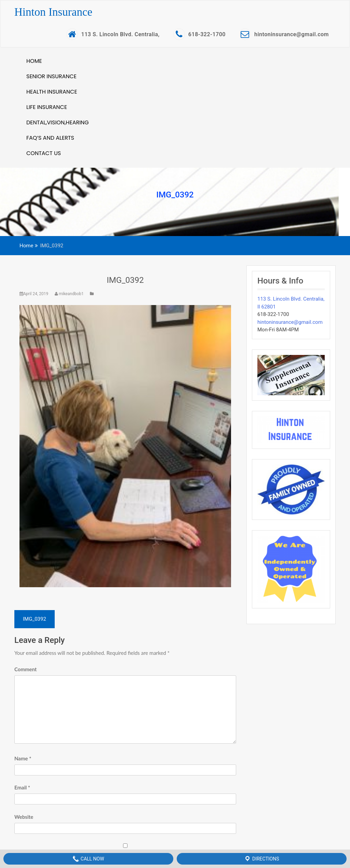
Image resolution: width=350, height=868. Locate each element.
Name (23, 758)
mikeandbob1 (70, 294)
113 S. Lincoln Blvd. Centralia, (113, 34)
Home (34, 61)
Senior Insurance (51, 76)
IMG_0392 (125, 280)
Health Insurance (52, 92)
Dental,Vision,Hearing (58, 122)
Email (22, 787)
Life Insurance (47, 107)
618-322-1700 (199, 34)
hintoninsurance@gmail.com (284, 34)
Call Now (88, 859)
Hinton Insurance (53, 12)
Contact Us (44, 153)
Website (24, 817)
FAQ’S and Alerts (50, 138)
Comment (25, 669)
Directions (261, 859)
